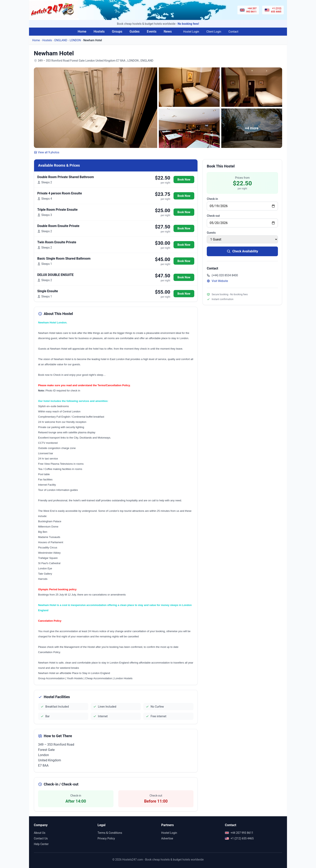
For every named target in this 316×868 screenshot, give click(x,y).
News (168, 31)
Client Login (214, 32)
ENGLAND (61, 40)
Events (152, 31)
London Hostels (123, 678)
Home (82, 31)
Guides (135, 31)
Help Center (41, 844)
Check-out (213, 216)
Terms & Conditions (110, 833)
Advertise (167, 838)
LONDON (75, 40)
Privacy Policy (106, 838)
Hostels (99, 31)
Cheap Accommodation (99, 678)
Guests (211, 233)
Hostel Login (191, 32)
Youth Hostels (75, 678)
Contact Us (41, 838)
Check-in (212, 199)
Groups (117, 31)
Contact (233, 32)
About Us (40, 833)
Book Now (184, 180)
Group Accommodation (51, 678)
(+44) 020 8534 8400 (222, 275)
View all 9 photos (47, 152)
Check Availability (242, 251)
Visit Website (217, 281)
